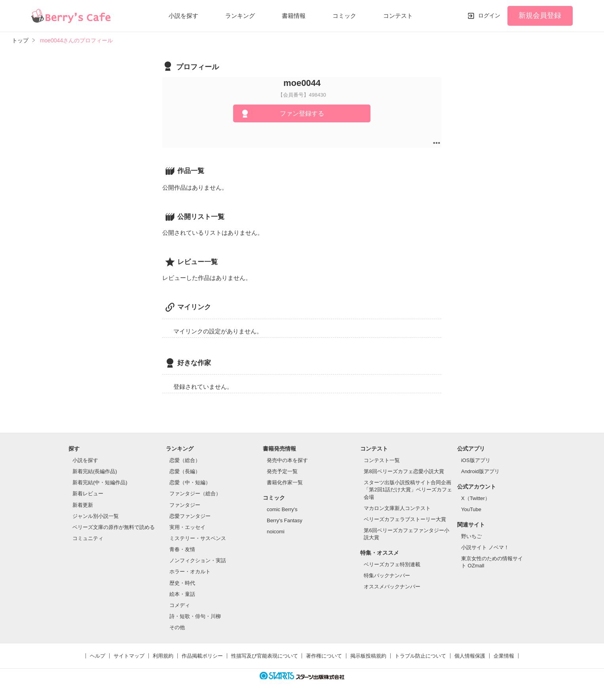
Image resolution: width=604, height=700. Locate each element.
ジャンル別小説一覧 (96, 516)
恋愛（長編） (185, 471)
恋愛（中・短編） (190, 482)
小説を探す (183, 16)
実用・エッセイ (187, 527)
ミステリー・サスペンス (198, 538)
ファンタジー (185, 505)
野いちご (471, 536)
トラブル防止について (420, 656)
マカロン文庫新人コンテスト (397, 508)
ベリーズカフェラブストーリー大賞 (405, 519)
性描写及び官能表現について (265, 656)
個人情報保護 (470, 656)
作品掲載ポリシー (202, 656)
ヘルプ (98, 656)
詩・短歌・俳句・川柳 (195, 616)
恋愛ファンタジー (190, 516)
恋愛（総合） (185, 460)
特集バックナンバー (387, 575)
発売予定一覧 (282, 471)
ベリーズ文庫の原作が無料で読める (114, 527)
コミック (344, 16)
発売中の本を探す (287, 460)
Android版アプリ (480, 471)
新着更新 (83, 505)
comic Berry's (282, 509)
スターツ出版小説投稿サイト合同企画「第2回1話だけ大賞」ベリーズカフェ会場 (408, 490)
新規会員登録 (540, 15)
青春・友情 (182, 549)
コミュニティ (88, 538)
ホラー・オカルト (190, 572)
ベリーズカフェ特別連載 (392, 564)
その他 (177, 627)
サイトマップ (129, 656)
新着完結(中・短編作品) (100, 482)
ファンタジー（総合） (195, 494)
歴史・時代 (182, 583)
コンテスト (398, 16)
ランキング (240, 16)
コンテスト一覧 (382, 460)
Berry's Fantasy (285, 520)
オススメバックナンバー (392, 587)
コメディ (180, 605)
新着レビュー (88, 494)
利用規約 (163, 656)
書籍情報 (294, 16)
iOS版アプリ (476, 460)
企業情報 (504, 656)
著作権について (324, 656)
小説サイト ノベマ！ (485, 547)
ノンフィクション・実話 (198, 560)
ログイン (489, 15)
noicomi (276, 532)
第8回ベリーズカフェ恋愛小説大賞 (404, 471)
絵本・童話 (182, 594)
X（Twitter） (476, 498)
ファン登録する (302, 113)
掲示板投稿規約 (368, 656)
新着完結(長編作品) (95, 471)
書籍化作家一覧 (285, 482)
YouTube (471, 509)
